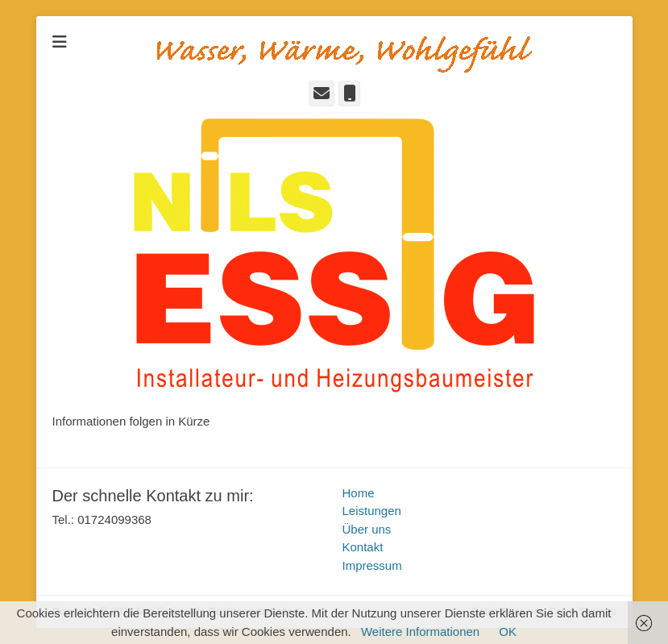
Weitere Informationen (420, 632)
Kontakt (363, 547)
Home (359, 493)
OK (508, 632)
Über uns (367, 529)
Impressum (372, 565)
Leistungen (372, 511)
